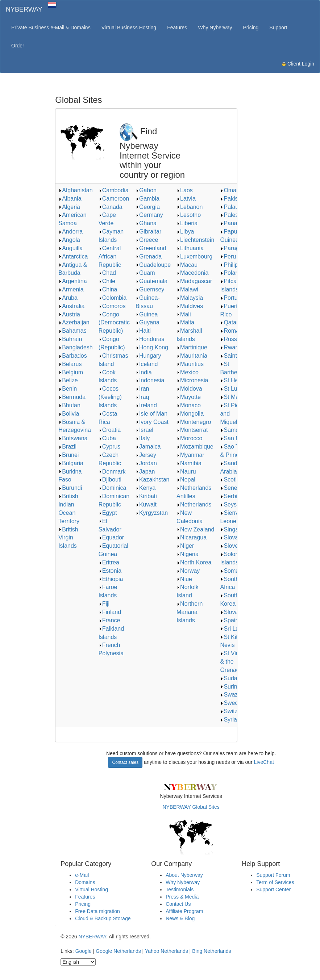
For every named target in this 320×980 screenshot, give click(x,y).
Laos (185, 190)
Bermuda (72, 397)
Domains (85, 882)
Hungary (148, 356)
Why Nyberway (215, 28)
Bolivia (69, 414)
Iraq (142, 397)
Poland (231, 273)
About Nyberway (184, 875)
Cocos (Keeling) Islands (110, 397)
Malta (185, 322)
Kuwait (146, 504)
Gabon (146, 190)
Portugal (233, 298)
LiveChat (264, 762)
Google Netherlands (118, 951)
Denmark (112, 472)
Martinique (192, 347)
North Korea (194, 562)
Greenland (151, 248)
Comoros (112, 306)
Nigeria (188, 554)
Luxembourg (194, 256)
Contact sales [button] (125, 762)
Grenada (149, 256)
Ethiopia (111, 579)
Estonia (110, 571)
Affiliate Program (184, 911)
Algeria (69, 207)
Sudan (230, 678)
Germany (149, 215)
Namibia (189, 463)
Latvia (186, 199)
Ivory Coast (152, 422)
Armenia (71, 289)
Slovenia (233, 546)
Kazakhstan (153, 480)
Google (84, 951)
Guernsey (150, 289)
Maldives (190, 306)
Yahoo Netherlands (167, 951)
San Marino (237, 438)
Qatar (229, 322)
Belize (68, 380)
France (109, 620)
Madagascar (194, 281)
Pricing (251, 28)
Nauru (186, 472)
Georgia (148, 207)
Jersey (146, 455)
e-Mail (82, 875)
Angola (69, 240)
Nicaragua (192, 537)
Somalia (232, 571)
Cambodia (114, 190)
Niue (184, 579)
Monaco (189, 405)
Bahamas (72, 331)
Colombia (113, 298)
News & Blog (180, 918)
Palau (229, 207)
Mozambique (195, 447)
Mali (184, 314)
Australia (71, 306)
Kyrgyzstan (152, 513)
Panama (233, 223)
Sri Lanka (234, 629)
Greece (147, 240)
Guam (145, 273)
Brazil (67, 447)
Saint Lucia (236, 356)
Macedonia (192, 273)
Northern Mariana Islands (190, 612)
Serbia (230, 496)
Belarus (70, 364)
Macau (187, 265)
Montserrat (192, 430)
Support (278, 28)
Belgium (71, 372)
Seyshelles (236, 504)
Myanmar (190, 455)
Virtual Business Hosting (129, 28)
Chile (107, 281)
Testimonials (180, 889)
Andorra (70, 232)
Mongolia (190, 414)
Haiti (143, 331)
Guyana (147, 322)
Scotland (233, 480)
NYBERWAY (24, 9)
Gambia (147, 199)
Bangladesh (76, 347)
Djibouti (110, 480)
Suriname (234, 687)
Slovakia (233, 537)
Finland (110, 612)
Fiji (104, 604)
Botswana (73, 438)
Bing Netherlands (211, 951)
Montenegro (194, 422)
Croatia (110, 430)
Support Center (273, 889)
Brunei (68, 455)
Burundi (70, 488)
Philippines (236, 265)
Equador (111, 537)
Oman (230, 190)
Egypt (108, 513)
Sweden (232, 703)
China (108, 289)
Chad (107, 273)
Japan (145, 472)
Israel (144, 430)
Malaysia (190, 298)
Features (177, 28)
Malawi (187, 289)
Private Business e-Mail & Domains (51, 28)
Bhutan (69, 405)
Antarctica (73, 256)
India (144, 372)
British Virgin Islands (68, 538)
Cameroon (114, 199)
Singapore (235, 529)
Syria (228, 720)
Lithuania (190, 248)
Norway (188, 571)
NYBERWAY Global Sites (191, 807)
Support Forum (273, 875)
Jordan (146, 463)
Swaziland (235, 695)
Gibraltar (148, 232)
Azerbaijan (74, 322)
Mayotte (189, 397)
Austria (69, 314)
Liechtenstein (195, 240)
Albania (70, 199)
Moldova (189, 389)
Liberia (187, 223)
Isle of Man (151, 414)
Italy (143, 438)
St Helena (234, 380)
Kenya (146, 488)
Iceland (147, 364)
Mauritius (190, 364)
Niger (185, 546)
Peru (228, 256)
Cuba (107, 438)
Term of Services (275, 882)
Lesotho (189, 215)
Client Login (298, 64)
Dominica (113, 488)
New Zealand (195, 529)
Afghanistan (76, 190)
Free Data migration (97, 911)
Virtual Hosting (92, 889)
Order (18, 46)
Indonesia (150, 380)
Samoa (231, 430)
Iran (142, 389)
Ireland (146, 405)
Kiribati (146, 496)
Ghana (146, 223)
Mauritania (192, 356)
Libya (185, 232)
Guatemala (151, 281)
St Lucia (232, 389)
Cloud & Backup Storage (103, 918)
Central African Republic (110, 256)
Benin (68, 389)
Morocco (189, 438)
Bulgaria (71, 463)
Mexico (188, 372)
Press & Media (182, 897)
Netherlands (194, 504)
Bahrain (70, 339)
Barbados (73, 356)
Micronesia (192, 380)
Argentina (73, 281)
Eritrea (109, 562)
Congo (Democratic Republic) (114, 323)
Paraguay (234, 248)
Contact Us (178, 904)
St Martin (233, 397)
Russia (231, 339)
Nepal (186, 480)
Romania (233, 331)
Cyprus (110, 447)
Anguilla (70, 248)
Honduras (150, 339)
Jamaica (148, 447)
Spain (229, 620)
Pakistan (233, 199)
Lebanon (190, 207)
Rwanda (232, 347)
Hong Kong (152, 347)
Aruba (68, 298)
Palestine (234, 215)
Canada (111, 207)
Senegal (232, 488)
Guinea (147, 314)
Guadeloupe (153, 265)
